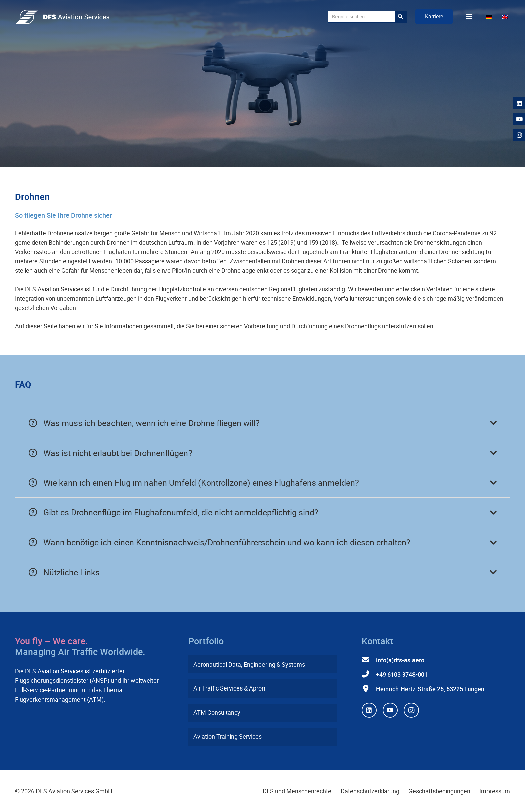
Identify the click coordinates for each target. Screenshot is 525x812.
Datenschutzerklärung (370, 791)
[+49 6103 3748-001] (369, 674)
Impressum (495, 791)
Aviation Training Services (228, 736)
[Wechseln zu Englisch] (506, 17)
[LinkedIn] (369, 710)
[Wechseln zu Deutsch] (490, 17)
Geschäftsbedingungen (439, 791)
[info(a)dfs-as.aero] (369, 660)
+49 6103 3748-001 (402, 674)
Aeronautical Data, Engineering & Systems (249, 664)
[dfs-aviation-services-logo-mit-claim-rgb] (62, 17)
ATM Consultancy (217, 712)
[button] (382, 17)
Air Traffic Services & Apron (229, 688)
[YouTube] (390, 710)
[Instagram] (411, 710)
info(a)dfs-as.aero (400, 660)
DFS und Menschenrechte (297, 791)
